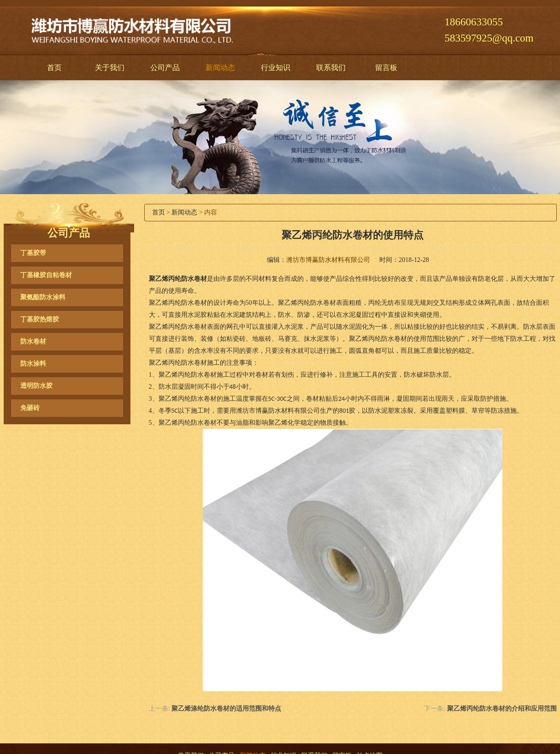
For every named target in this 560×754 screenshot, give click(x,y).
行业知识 (276, 68)
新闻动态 (220, 68)
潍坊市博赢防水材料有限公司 (328, 260)
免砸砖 (30, 408)
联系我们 (331, 68)
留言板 (386, 68)
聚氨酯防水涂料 (43, 297)
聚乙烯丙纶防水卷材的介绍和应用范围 (502, 709)
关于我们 (110, 68)
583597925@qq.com (489, 38)
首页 (54, 68)
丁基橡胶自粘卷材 (46, 275)
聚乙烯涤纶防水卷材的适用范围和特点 (226, 709)
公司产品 (165, 68)
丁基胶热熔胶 (40, 319)
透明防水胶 (36, 386)
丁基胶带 (33, 253)
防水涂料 (33, 364)
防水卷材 (33, 341)
